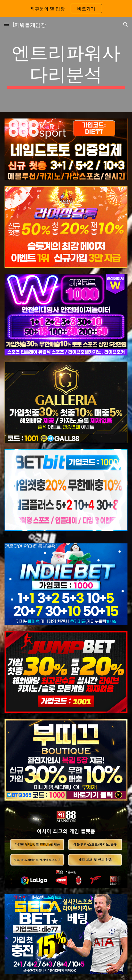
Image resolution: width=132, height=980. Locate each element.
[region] (66, 8)
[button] (6, 24)
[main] (66, 65)
